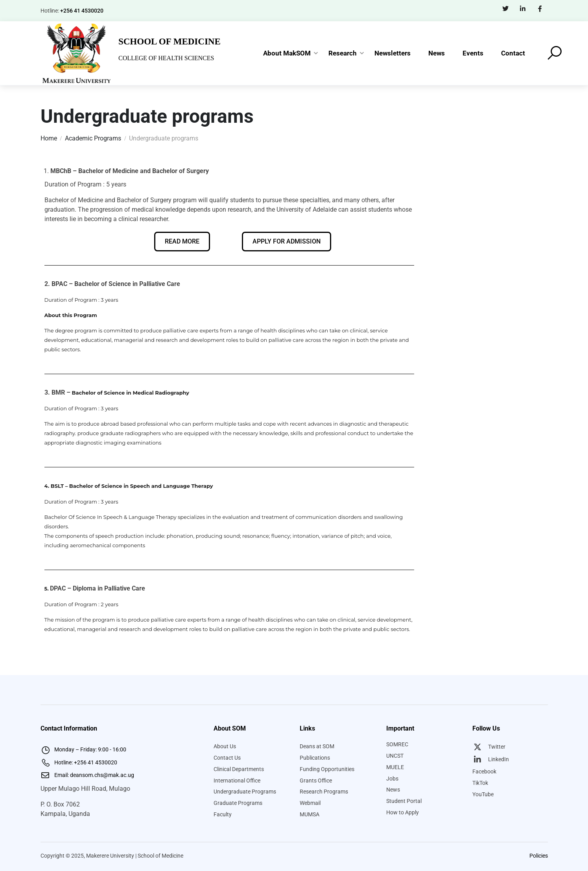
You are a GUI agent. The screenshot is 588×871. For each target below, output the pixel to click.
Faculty (223, 814)
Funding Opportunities (327, 769)
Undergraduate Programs (245, 792)
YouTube (483, 794)
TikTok (480, 783)
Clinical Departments (239, 769)
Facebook (484, 771)
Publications (315, 758)
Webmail (310, 803)
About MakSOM (287, 53)
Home (49, 138)
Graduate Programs (238, 803)
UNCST (395, 756)
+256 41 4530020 (82, 11)
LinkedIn (491, 759)
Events (473, 53)
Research (343, 53)
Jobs (392, 779)
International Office (237, 781)
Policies (539, 856)
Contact (513, 53)
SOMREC (397, 744)
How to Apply (403, 812)
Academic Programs (93, 138)
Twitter (489, 747)
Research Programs (324, 792)
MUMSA (310, 814)
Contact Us (227, 758)
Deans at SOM (317, 746)
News (437, 53)
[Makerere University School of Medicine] (77, 53)
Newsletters (393, 53)
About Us (225, 746)
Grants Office (316, 781)
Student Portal (404, 801)
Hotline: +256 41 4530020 (79, 762)
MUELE (395, 767)
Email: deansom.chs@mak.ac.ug (87, 775)
